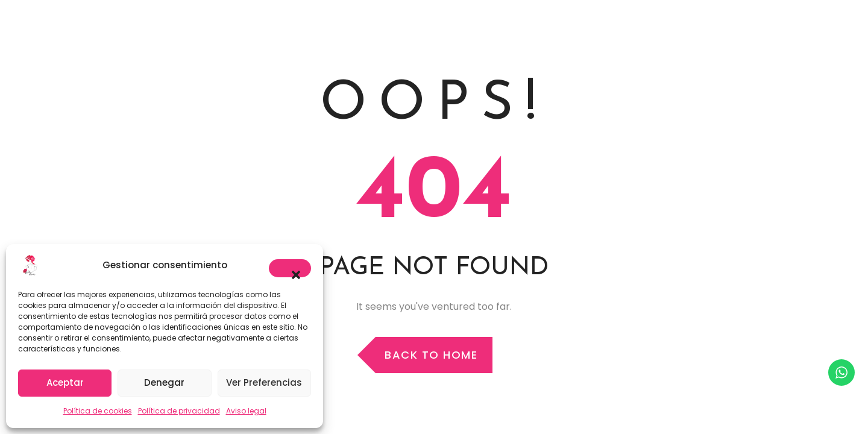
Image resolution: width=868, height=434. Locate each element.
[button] (290, 268)
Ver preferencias (264, 382)
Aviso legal (246, 411)
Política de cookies (98, 411)
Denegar (164, 382)
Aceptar (65, 382)
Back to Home (431, 355)
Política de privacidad (179, 411)
